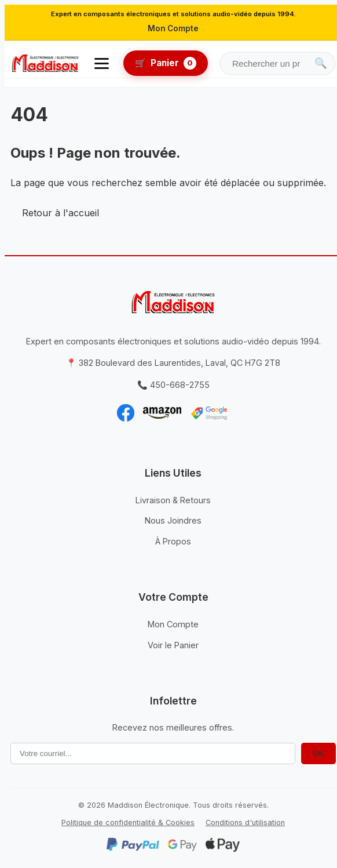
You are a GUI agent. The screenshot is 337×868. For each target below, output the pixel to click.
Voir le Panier (173, 645)
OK (318, 753)
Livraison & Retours (173, 500)
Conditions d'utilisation (245, 822)
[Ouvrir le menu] (102, 63)
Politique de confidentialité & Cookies (128, 822)
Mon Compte (173, 28)
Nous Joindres (173, 520)
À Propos (173, 541)
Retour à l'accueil (61, 213)
